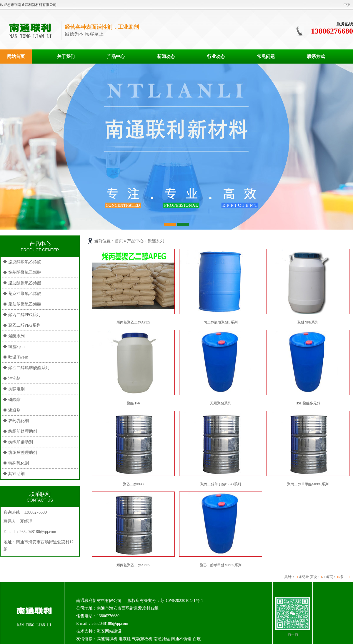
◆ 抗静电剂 (14, 389)
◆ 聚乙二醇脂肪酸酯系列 (26, 368)
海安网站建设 (109, 631)
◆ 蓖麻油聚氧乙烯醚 (22, 294)
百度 (197, 639)
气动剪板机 (142, 639)
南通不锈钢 (181, 639)
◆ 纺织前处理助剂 (20, 431)
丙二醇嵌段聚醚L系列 (220, 322)
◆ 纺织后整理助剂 (20, 453)
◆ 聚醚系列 (14, 336)
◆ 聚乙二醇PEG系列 (22, 325)
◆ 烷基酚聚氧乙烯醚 (22, 272)
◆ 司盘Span (14, 347)
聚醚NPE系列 (308, 322)
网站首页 (16, 57)
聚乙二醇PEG (133, 484)
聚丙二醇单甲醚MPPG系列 (308, 484)
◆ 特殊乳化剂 (16, 463)
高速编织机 (107, 639)
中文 (347, 5)
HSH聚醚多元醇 (308, 403)
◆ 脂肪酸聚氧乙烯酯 (22, 283)
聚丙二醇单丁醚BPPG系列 (221, 484)
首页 (119, 241)
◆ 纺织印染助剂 (18, 442)
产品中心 (116, 57)
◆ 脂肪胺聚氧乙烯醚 (22, 304)
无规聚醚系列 (221, 403)
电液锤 (125, 639)
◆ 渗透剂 (12, 410)
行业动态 (216, 57)
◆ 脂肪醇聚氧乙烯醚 (22, 262)
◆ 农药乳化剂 (16, 421)
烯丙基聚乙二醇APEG (133, 322)
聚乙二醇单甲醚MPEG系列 (220, 565)
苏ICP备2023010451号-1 (182, 601)
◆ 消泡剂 (12, 378)
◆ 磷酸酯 (12, 400)
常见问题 (266, 57)
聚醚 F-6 (133, 403)
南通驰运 (162, 639)
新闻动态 (166, 57)
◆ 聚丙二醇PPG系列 (22, 315)
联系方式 (316, 57)
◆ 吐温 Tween (16, 357)
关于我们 (66, 57)
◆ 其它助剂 (14, 474)
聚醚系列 (156, 241)
